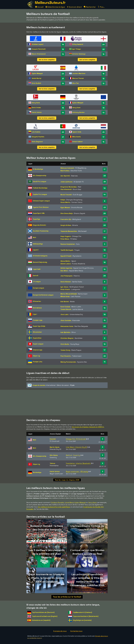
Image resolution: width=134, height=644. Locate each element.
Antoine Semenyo (79, 54)
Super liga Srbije (39, 326)
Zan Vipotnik (65, 176)
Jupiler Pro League (40, 194)
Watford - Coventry (73, 455)
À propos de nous (60, 631)
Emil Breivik (65, 302)
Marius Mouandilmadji (69, 294)
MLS (34, 237)
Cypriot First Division (41, 207)
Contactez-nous (76, 631)
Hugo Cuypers (66, 236)
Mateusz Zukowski (67, 168)
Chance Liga (38, 350)
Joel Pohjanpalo (66, 276)
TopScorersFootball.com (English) (45, 616)
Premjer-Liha (38, 362)
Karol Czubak (65, 307)
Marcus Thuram (78, 78)
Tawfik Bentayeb (67, 250)
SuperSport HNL (39, 213)
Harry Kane (36, 103)
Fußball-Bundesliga (40, 188)
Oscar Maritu (65, 202)
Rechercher (90, 7)
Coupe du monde (39, 385)
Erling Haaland (78, 44)
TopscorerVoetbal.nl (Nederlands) (86, 616)
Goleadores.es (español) (41, 620)
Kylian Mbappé (37, 73)
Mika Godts (77, 137)
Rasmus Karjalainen (68, 244)
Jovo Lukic (65, 314)
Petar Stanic (65, 289)
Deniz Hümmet (66, 282)
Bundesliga (37, 472)
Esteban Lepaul (38, 44)
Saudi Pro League (39, 181)
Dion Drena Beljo (67, 213)
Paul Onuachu (66, 356)
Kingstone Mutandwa (69, 187)
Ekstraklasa (37, 308)
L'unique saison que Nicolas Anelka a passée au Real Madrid (87, 554)
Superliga (36, 219)
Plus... (101, 7)
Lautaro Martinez (79, 73)
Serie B (36, 276)
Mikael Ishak (65, 296)
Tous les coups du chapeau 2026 (67, 480)
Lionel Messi (69, 502)
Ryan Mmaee (65, 207)
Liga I (35, 314)
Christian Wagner (67, 338)
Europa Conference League (43, 295)
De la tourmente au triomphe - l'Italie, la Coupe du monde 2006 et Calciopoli (47, 578)
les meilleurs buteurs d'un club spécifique (54, 507)
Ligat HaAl (37, 269)
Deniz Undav (36, 108)
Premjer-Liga (38, 320)
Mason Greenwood (39, 54)
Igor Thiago (77, 49)
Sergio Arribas (66, 225)
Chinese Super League (41, 201)
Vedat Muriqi (37, 78)
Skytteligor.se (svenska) (82, 620)
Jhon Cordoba (66, 320)
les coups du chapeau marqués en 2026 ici (88, 427)
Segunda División (39, 225)
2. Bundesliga (38, 169)
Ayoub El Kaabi (66, 256)
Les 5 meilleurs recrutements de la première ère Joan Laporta (47, 554)
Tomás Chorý (65, 350)
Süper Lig (36, 356)
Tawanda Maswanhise (69, 231)
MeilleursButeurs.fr (50, 3)
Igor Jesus (64, 287)
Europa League (38, 288)
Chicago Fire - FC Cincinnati (76, 439)
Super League (38, 344)
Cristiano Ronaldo (57, 502)
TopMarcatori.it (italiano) (82, 612)
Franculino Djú (66, 219)
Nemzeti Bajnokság (40, 262)
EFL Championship (40, 175)
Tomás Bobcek (66, 309)
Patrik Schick (37, 112)
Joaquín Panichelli (39, 49)
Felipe (63, 200)
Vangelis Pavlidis (38, 137)
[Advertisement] (67, 403)
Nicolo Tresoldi (66, 195)
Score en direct (74, 7)
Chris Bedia (65, 344)
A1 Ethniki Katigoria (40, 256)
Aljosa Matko (65, 261)
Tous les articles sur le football (67, 597)
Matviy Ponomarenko (68, 362)
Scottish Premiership (41, 231)
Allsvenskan (37, 332)
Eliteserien (37, 301)
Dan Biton (64, 271)
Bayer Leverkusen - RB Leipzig (77, 472)
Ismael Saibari (77, 142)
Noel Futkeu (65, 171)
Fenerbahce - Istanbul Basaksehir (78, 463)
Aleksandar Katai (67, 326)
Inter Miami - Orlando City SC (76, 447)
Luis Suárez (36, 132)
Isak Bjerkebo (65, 332)
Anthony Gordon (78, 112)
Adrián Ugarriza (66, 268)
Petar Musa (65, 239)
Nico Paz (75, 83)
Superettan (37, 338)
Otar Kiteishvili (66, 189)
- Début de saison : (51, 385)
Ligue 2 (36, 250)
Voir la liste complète (47, 60)
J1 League (37, 281)
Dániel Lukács (66, 264)
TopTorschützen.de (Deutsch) (43, 612)
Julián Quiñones (66, 182)
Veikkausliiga (38, 244)
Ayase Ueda (77, 132)
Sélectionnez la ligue (55, 7)
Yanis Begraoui (37, 142)
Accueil (39, 7)
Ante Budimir (36, 83)
